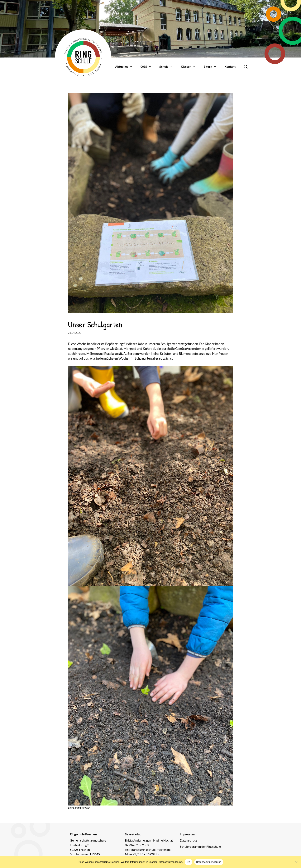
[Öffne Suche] (246, 67)
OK (188, 862)
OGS (146, 66)
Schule (166, 66)
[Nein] (296, 862)
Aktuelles (124, 66)
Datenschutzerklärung (209, 862)
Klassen (188, 66)
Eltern (210, 66)
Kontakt (230, 66)
